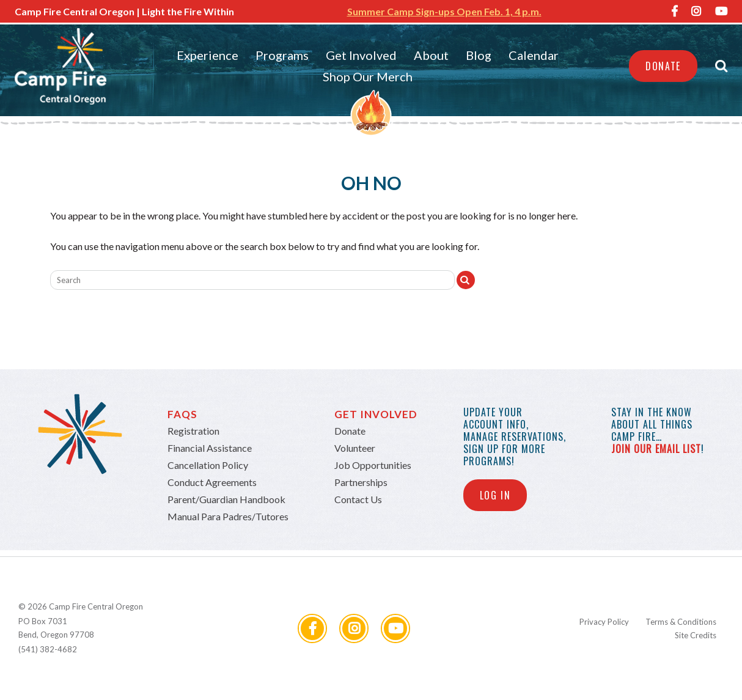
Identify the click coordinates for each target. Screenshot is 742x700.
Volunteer (355, 448)
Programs (282, 55)
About (431, 55)
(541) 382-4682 (48, 649)
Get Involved (361, 55)
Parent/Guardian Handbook (226, 499)
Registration (193, 431)
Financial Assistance (210, 448)
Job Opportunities (373, 465)
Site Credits (696, 635)
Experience (208, 55)
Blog (479, 55)
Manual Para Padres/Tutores (228, 516)
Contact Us (358, 499)
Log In (495, 495)
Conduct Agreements (212, 482)
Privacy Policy (604, 622)
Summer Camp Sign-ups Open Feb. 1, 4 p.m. (444, 11)
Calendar (534, 55)
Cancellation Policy (208, 465)
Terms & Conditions (681, 622)
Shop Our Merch (368, 76)
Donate (663, 66)
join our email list (656, 449)
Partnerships (361, 482)
